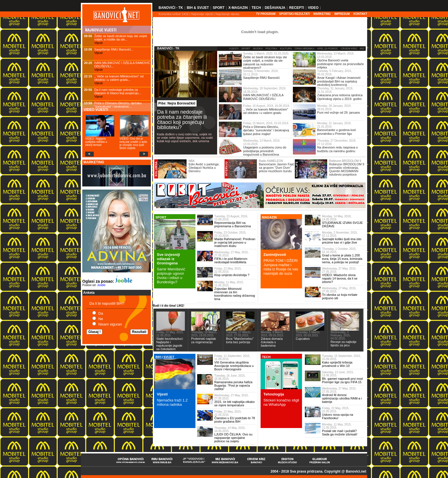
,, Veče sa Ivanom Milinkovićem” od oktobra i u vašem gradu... (119, 78)
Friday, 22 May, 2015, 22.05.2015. (228, 270)
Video (313, 8)
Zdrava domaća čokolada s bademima (272, 342)
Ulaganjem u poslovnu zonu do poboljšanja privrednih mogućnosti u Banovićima (265, 151)
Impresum (342, 14)
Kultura (286, 49)
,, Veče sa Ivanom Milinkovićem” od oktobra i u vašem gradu (266, 111)
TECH (266, 357)
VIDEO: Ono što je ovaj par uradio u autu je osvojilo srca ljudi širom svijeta (133, 143)
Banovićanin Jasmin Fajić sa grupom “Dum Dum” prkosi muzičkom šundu (277, 168)
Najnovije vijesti (202, 14)
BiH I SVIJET (165, 357)
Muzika (258, 49)
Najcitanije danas (227, 14)
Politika (272, 49)
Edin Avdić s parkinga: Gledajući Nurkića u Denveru (204, 168)
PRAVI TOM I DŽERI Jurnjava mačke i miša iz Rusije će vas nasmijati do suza (281, 267)
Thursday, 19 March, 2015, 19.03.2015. (204, 334)
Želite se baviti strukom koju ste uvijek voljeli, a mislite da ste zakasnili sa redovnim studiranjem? (265, 63)
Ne (101, 319)
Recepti (297, 8)
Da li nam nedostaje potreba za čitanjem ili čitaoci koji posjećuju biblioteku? (182, 120)
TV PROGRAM (266, 14)
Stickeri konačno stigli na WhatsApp (281, 402)
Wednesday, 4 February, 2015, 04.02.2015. (341, 335)
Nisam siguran (110, 324)
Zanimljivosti (275, 255)
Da (101, 313)
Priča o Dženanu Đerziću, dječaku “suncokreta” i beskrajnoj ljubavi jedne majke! (266, 130)
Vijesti (98, 43)
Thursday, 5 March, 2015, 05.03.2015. (308, 334)
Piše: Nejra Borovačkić (177, 103)
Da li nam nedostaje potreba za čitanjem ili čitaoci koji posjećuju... (118, 91)
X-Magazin (238, 8)
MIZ (362, 49)
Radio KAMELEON (271, 161)
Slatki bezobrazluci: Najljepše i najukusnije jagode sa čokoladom (170, 344)
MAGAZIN (269, 217)
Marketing (322, 14)
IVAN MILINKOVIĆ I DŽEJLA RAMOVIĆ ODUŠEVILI (263, 97)
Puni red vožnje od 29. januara (338, 113)
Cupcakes (303, 339)
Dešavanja (275, 8)
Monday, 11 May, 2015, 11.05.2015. (229, 284)
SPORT (161, 217)
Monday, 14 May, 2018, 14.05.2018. (337, 218)
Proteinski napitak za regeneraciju (204, 340)
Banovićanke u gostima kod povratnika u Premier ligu (336, 132)
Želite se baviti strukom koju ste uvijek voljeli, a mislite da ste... (121, 38)
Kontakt (360, 14)
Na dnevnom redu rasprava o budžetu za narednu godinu (337, 149)
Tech (256, 8)
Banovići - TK (171, 8)
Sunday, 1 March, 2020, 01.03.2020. (266, 54)
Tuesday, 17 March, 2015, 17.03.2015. (238, 334)
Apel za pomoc (328, 49)
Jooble (101, 285)
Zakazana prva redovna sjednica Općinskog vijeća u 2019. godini (340, 97)
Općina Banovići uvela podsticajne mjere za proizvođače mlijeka (340, 64)
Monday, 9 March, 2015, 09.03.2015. (272, 334)
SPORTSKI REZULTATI (294, 14)
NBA (192, 161)
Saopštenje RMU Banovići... (114, 49)
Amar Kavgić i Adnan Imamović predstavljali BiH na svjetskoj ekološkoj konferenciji (339, 81)
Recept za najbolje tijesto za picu (344, 344)
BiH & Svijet (198, 8)
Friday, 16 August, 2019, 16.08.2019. (266, 106)
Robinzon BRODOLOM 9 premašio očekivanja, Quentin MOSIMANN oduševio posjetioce (347, 169)
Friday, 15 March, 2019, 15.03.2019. (266, 123)
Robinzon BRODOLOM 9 (345, 161)
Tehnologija (274, 394)
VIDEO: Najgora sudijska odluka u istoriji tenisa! (96, 142)
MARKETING (94, 162)
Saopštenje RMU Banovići (261, 78)
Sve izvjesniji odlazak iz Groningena (168, 259)
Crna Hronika (304, 49)
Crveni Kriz (349, 49)
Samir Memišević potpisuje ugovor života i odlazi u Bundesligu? (171, 276)
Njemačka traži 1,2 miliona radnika (172, 402)
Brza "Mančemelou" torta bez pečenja (240, 340)
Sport (218, 8)
